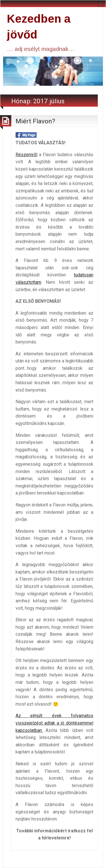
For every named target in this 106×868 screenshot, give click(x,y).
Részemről (26, 155)
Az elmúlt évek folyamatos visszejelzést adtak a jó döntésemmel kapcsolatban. (54, 723)
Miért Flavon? (35, 121)
